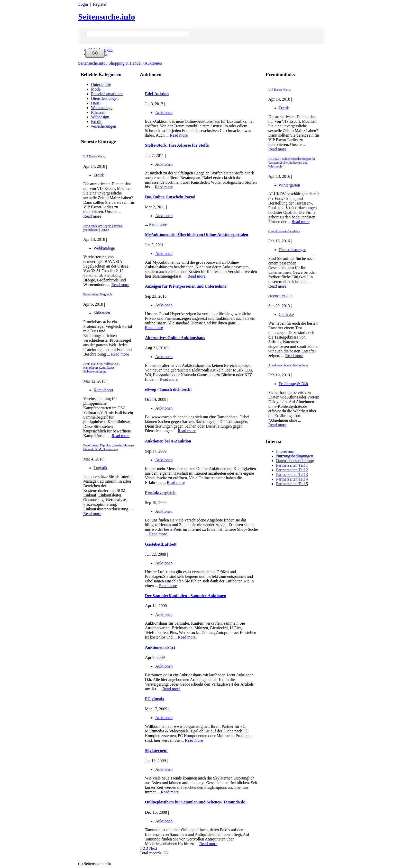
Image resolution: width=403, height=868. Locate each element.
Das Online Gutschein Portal (170, 197)
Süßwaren (102, 313)
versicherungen (104, 126)
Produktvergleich (160, 493)
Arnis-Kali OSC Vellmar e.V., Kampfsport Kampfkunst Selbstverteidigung (102, 368)
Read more (92, 216)
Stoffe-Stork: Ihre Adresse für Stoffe (177, 145)
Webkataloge (102, 108)
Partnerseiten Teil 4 (292, 479)
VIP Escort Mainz (94, 156)
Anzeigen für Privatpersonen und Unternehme (186, 286)
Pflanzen (98, 112)
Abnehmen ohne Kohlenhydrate (288, 365)
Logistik (100, 468)
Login (83, 4)
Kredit (96, 122)
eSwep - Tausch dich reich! (168, 389)
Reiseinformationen (107, 94)
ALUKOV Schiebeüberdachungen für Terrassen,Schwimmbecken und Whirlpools (292, 163)
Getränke (286, 315)
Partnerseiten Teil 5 (292, 484)
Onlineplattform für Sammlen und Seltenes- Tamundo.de (195, 802)
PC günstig (155, 699)
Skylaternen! (156, 751)
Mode (96, 89)
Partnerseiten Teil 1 (292, 465)
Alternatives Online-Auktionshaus (175, 338)
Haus (95, 103)
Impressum (285, 451)
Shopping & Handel (126, 63)
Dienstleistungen (105, 98)
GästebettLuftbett (161, 544)
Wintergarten (289, 185)
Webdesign (100, 117)
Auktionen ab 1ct (160, 647)
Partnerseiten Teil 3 (292, 475)
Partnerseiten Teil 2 (292, 470)
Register (100, 4)
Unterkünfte (101, 85)
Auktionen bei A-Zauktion (168, 441)
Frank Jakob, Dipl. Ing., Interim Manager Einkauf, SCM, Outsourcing (109, 447)
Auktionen (153, 63)
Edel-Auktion (157, 94)
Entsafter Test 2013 (280, 296)
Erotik (99, 175)
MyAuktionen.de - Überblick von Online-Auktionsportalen (196, 234)
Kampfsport (103, 390)
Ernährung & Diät (294, 384)
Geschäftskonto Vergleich (284, 231)
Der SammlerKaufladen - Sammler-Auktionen (186, 596)
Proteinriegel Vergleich (98, 294)
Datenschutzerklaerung (295, 461)
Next (153, 848)
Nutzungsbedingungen (295, 456)
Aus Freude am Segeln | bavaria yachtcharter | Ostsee (103, 228)
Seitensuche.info (107, 17)
